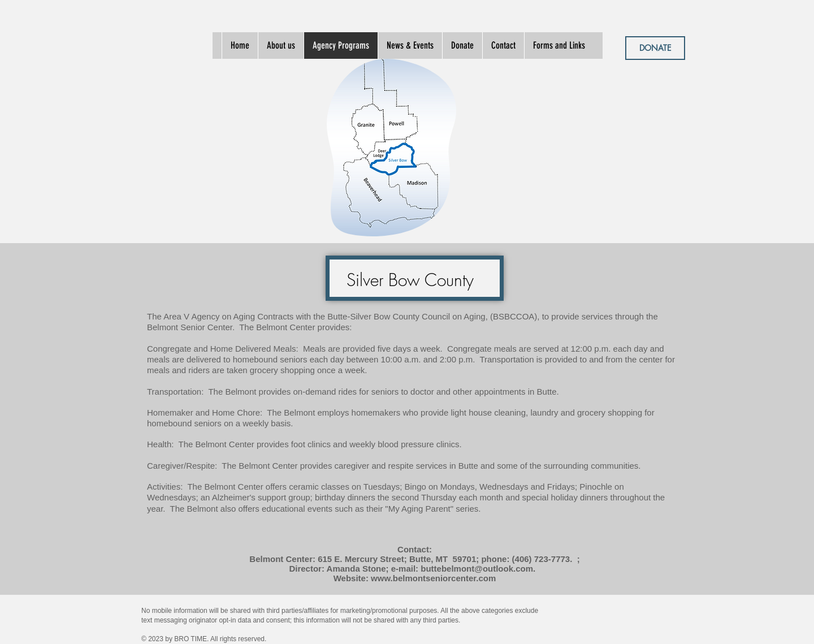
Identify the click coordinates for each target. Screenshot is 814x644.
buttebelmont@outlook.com (477, 569)
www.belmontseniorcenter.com (433, 578)
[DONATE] (655, 48)
